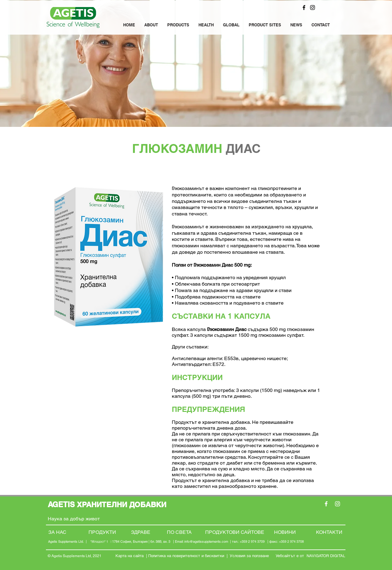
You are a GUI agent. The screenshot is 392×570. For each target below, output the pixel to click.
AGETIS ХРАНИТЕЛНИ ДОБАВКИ (108, 504)
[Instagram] (313, 8)
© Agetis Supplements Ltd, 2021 (75, 556)
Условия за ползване (250, 556)
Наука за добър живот (74, 519)
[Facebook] (304, 8)
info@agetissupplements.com (206, 541)
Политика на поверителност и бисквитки (186, 556)
